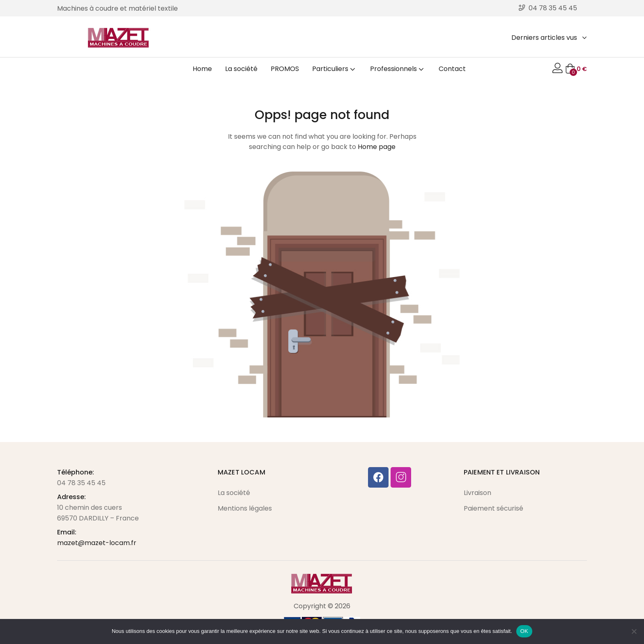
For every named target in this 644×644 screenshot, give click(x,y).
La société (241, 69)
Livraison (477, 493)
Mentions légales (245, 508)
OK (524, 631)
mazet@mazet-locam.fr (97, 543)
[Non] (634, 631)
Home (202, 69)
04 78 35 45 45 (81, 483)
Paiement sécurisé (493, 508)
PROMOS (285, 69)
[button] (576, 69)
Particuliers (335, 69)
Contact (452, 69)
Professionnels (398, 69)
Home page (377, 147)
